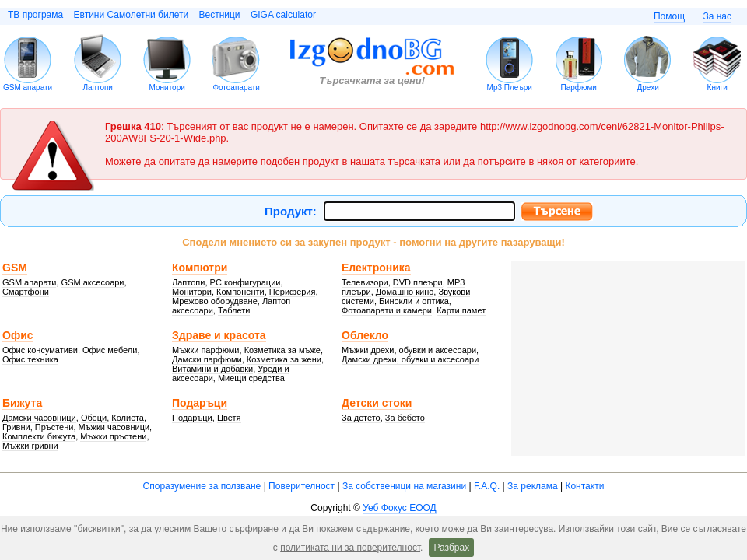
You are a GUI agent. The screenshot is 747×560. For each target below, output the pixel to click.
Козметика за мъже (282, 350)
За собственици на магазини (404, 486)
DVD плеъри (418, 282)
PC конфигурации (245, 282)
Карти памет (461, 310)
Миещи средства (251, 378)
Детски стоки (377, 403)
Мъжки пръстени (113, 436)
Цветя (229, 418)
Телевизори (365, 282)
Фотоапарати (236, 87)
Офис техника (30, 359)
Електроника (376, 268)
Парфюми (578, 87)
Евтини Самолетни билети (132, 15)
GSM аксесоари (93, 282)
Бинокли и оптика (414, 301)
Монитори (167, 87)
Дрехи (648, 87)
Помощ (669, 16)
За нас (717, 16)
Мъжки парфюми (206, 350)
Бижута (22, 403)
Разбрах (451, 548)
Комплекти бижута (39, 436)
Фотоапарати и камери (387, 310)
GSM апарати (28, 87)
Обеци (94, 418)
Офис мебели (110, 350)
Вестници (219, 15)
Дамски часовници (39, 418)
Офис (18, 335)
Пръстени (54, 427)
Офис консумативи (40, 350)
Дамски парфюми (207, 359)
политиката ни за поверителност (350, 548)
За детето (361, 418)
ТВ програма (35, 15)
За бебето (405, 418)
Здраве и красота (219, 335)
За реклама (533, 486)
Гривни (16, 427)
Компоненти (240, 292)
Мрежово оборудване (215, 301)
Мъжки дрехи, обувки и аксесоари (409, 350)
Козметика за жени (284, 359)
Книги (717, 87)
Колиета (128, 418)
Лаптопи (98, 87)
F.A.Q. (487, 486)
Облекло (365, 335)
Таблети (234, 310)
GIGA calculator (283, 15)
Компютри (200, 268)
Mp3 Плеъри (510, 87)
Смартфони (26, 292)
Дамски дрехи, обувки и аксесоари (410, 359)
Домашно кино (405, 292)
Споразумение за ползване (202, 486)
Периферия (293, 292)
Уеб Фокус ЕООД (399, 508)
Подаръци (200, 403)
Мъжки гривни (30, 446)
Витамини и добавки (212, 369)
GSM (15, 268)
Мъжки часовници (114, 427)
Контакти (584, 486)
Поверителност (302, 486)
